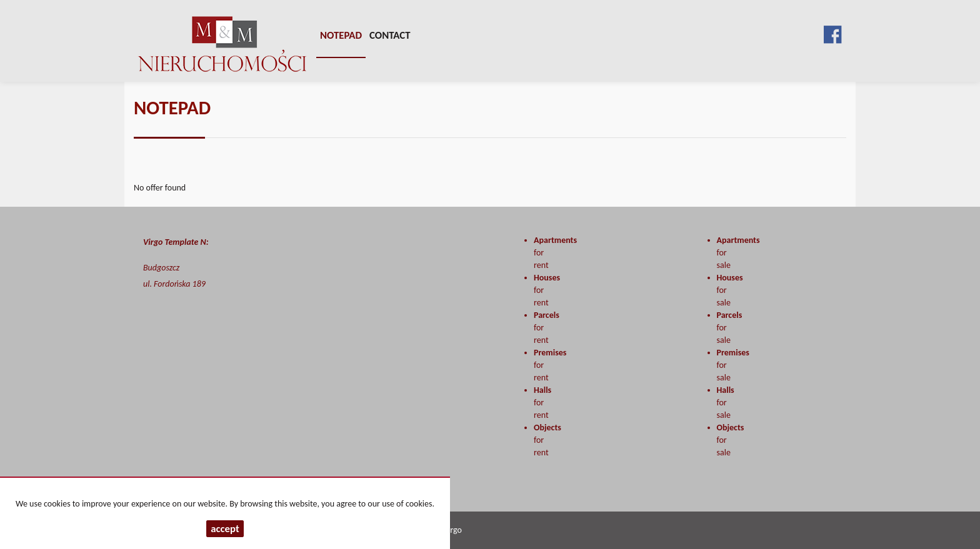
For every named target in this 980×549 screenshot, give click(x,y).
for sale (726, 403)
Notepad (341, 35)
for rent (542, 403)
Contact (390, 35)
